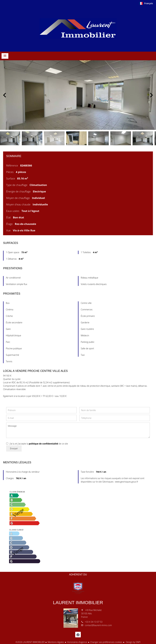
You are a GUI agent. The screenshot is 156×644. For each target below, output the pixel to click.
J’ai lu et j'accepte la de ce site (39, 444)
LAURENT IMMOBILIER (78, 603)
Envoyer (14, 448)
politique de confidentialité (44, 444)
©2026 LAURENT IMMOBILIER (30, 642)
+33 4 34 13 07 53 (94, 622)
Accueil (78, 28)
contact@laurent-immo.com (98, 625)
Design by (133, 642)
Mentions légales (56, 642)
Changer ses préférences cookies (106, 642)
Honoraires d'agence (77, 642)
